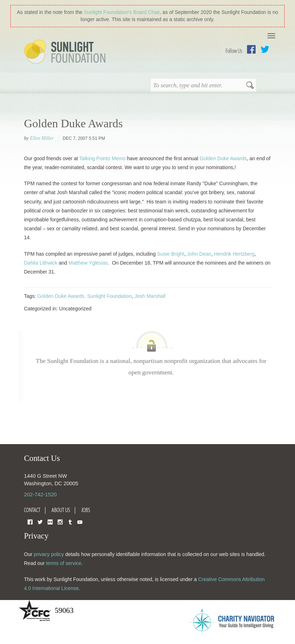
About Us (61, 510)
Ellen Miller (42, 138)
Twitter (265, 49)
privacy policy (49, 554)
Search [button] (250, 86)
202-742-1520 (40, 495)
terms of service (64, 563)
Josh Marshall (150, 296)
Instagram (60, 522)
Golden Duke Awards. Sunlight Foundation (84, 296)
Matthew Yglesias (88, 263)
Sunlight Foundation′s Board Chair (122, 12)
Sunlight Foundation (66, 52)
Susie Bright (171, 254)
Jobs (86, 510)
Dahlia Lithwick (41, 263)
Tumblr (70, 522)
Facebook (251, 49)
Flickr (50, 522)
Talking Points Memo (102, 158)
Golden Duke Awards (73, 123)
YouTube (80, 522)
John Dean (199, 254)
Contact (32, 510)
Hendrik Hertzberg (234, 254)
